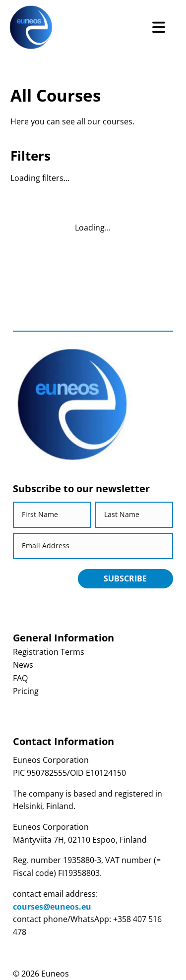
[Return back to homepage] (31, 28)
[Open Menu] (158, 28)
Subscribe (125, 578)
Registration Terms (49, 652)
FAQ (20, 678)
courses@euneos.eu (52, 907)
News (23, 665)
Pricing (26, 691)
